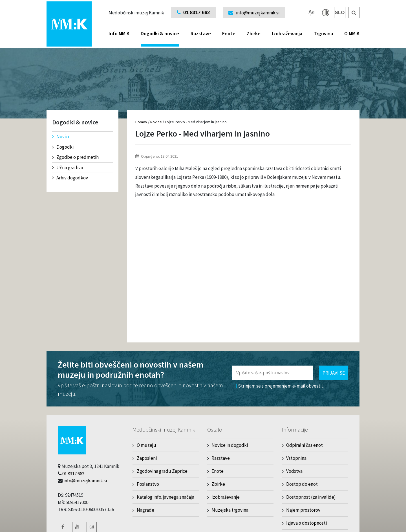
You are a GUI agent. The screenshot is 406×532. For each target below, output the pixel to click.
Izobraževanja (287, 33)
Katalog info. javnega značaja (166, 497)
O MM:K (352, 33)
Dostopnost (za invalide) (311, 497)
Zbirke (254, 33)
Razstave (201, 33)
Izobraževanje (226, 497)
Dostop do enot (302, 484)
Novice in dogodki (230, 445)
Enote (229, 33)
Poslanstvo (148, 484)
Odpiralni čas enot (304, 445)
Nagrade (145, 510)
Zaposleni (147, 458)
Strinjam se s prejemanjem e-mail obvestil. (278, 386)
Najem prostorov (303, 510)
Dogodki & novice (160, 38)
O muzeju (146, 445)
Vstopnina (296, 458)
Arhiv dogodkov (70, 178)
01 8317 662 (73, 474)
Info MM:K (119, 33)
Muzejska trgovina (230, 510)
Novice (61, 137)
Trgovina (323, 33)
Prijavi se (334, 373)
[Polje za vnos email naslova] (273, 373)
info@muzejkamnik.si (85, 481)
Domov (141, 122)
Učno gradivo (68, 168)
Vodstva (294, 471)
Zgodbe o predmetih (75, 157)
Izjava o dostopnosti (306, 523)
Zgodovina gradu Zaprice (162, 471)
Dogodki (63, 147)
